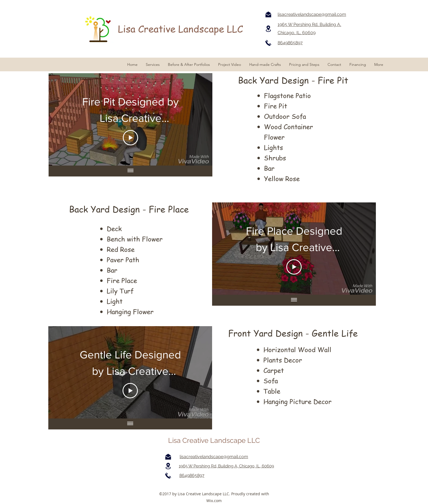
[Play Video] (130, 138)
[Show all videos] (130, 171)
